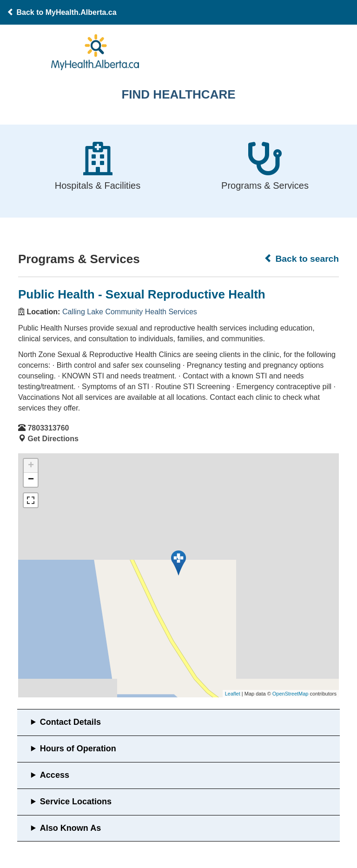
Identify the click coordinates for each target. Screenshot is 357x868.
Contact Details (70, 722)
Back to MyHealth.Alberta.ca (62, 12)
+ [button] (31, 466)
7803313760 (48, 428)
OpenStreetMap (291, 694)
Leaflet (233, 694)
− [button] (31, 480)
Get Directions (53, 439)
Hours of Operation (78, 749)
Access (55, 775)
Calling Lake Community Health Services (130, 312)
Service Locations (76, 802)
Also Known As (70, 828)
